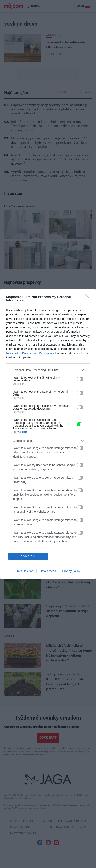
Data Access (48, 571)
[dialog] (48, 434)
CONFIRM (28, 557)
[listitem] (48, 370)
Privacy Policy (71, 571)
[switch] (80, 379)
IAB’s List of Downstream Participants (30, 353)
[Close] (88, 297)
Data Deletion (25, 571)
